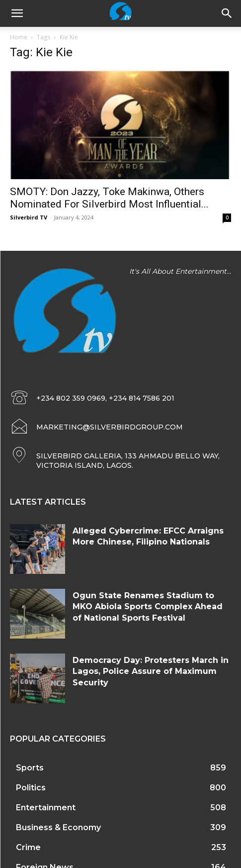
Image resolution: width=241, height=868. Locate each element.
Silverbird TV (29, 217)
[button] (227, 13)
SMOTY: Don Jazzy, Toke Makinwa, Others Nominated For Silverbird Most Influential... (109, 198)
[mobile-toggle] (17, 13)
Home (19, 37)
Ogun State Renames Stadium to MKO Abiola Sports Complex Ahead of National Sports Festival (148, 607)
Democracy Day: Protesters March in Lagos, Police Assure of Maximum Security (151, 671)
